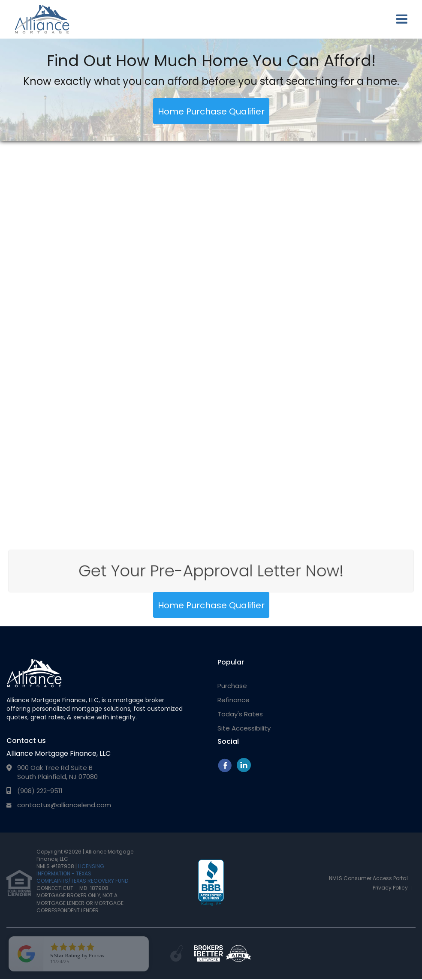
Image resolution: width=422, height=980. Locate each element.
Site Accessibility (244, 728)
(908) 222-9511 (40, 791)
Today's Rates (240, 714)
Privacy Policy (390, 888)
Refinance (234, 700)
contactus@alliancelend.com (64, 805)
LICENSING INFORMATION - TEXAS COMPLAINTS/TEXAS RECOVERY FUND (82, 873)
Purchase (232, 686)
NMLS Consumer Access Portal (368, 878)
